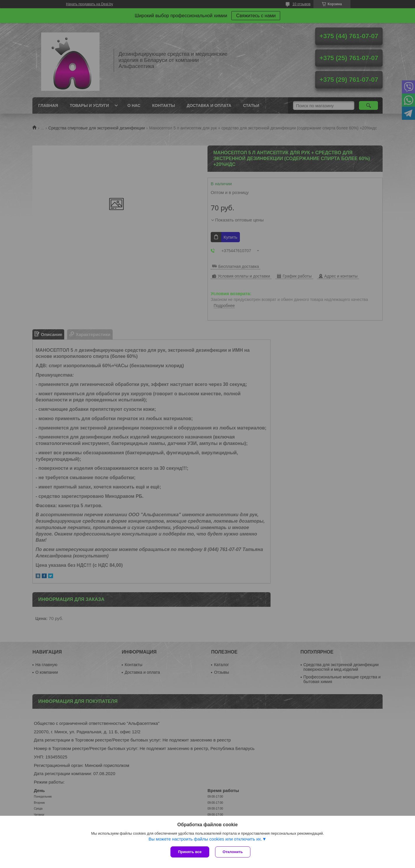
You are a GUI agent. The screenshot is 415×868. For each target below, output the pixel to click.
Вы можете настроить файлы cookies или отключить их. (205, 839)
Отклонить (233, 852)
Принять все (190, 852)
